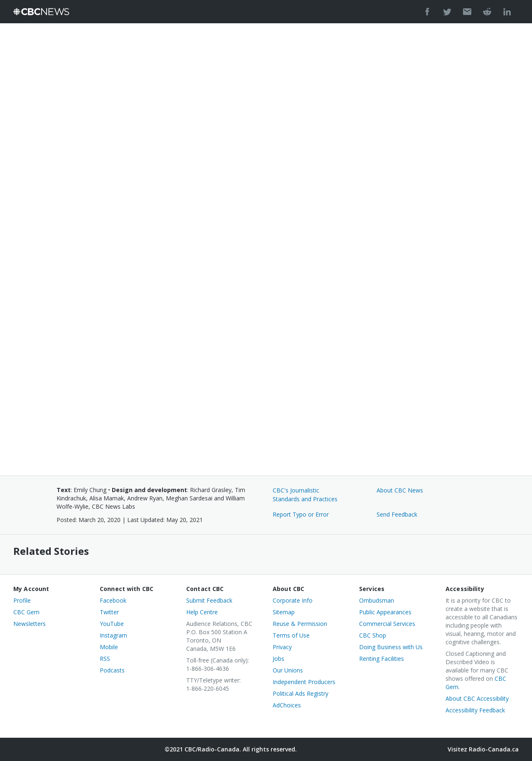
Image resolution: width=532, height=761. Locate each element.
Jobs (278, 659)
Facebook (113, 600)
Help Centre (202, 612)
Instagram (113, 635)
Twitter (109, 612)
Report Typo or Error (301, 514)
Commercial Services (387, 624)
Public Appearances (385, 612)
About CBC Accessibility (477, 698)
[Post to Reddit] (487, 12)
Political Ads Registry (300, 693)
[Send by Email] (467, 12)
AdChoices (287, 705)
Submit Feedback (209, 600)
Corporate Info (293, 600)
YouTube (112, 624)
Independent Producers (304, 682)
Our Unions (288, 670)
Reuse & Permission (300, 624)
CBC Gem (26, 612)
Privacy (282, 647)
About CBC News (400, 490)
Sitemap (284, 612)
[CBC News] (41, 12)
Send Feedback (397, 514)
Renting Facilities (382, 659)
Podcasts (112, 670)
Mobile (109, 647)
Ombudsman (377, 600)
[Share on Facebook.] (427, 12)
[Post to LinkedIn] (507, 12)
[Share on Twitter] (447, 12)
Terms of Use (291, 635)
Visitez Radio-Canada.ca (483, 749)
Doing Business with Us (391, 647)
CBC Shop (373, 635)
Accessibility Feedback (475, 710)
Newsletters (30, 624)
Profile (22, 600)
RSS (105, 659)
